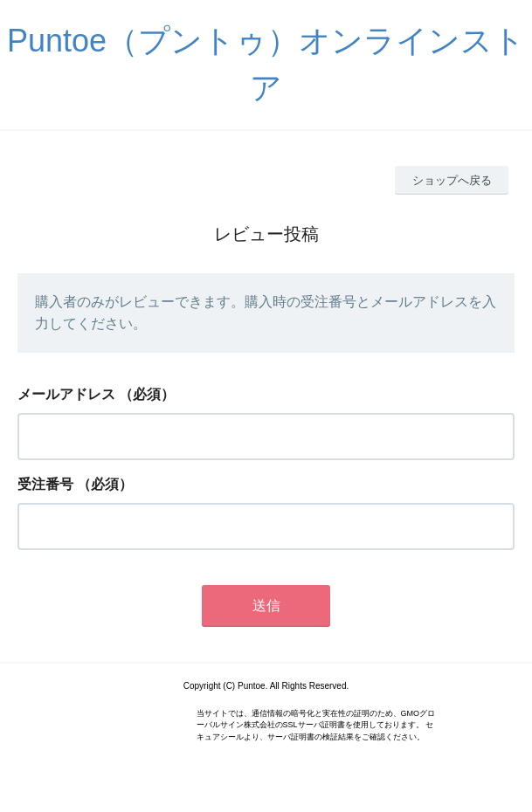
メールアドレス (66, 394)
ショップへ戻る (452, 180)
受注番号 (45, 484)
